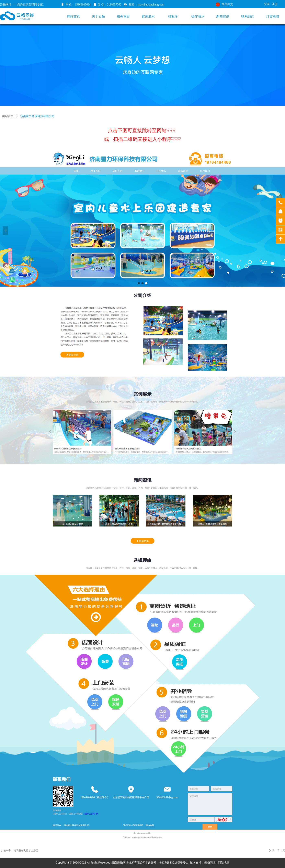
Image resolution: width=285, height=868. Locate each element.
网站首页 (8, 116)
